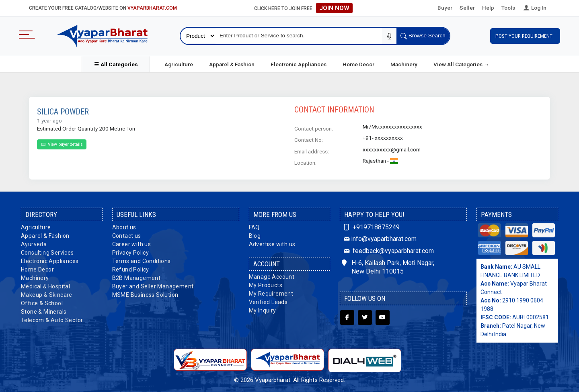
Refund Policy (131, 269)
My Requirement (271, 294)
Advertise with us (272, 244)
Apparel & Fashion (232, 64)
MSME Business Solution (145, 295)
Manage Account (272, 277)
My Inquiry (263, 310)
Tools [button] (508, 8)
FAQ (254, 227)
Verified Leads (268, 302)
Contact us (127, 236)
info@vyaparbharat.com (379, 239)
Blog (255, 236)
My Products (266, 285)
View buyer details (62, 144)
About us (124, 227)
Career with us (132, 244)
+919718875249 (371, 227)
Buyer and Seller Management (153, 286)
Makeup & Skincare (47, 295)
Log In (534, 8)
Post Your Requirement (525, 36)
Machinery (404, 64)
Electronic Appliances (299, 64)
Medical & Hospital (45, 286)
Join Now (334, 8)
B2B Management (137, 278)
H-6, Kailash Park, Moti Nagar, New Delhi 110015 (388, 267)
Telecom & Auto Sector (52, 320)
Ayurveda (34, 244)
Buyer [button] (445, 8)
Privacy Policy (131, 253)
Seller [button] (467, 8)
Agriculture (179, 64)
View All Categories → (461, 64)
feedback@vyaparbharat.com (388, 251)
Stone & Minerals (44, 312)
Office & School (42, 303)
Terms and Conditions (142, 261)
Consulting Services (47, 253)
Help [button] (488, 8)
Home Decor (358, 64)
